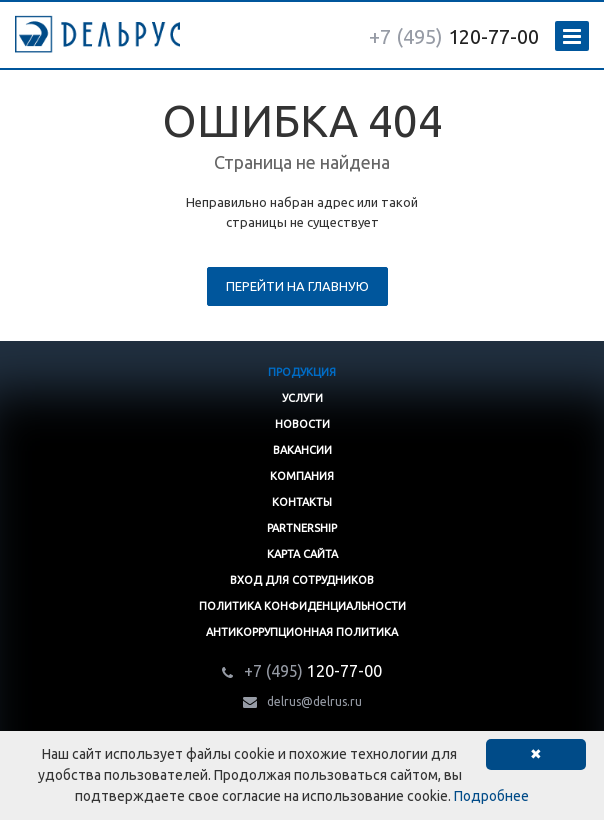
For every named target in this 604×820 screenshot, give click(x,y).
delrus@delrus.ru (314, 701)
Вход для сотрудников (302, 580)
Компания (302, 476)
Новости (302, 424)
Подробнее (491, 796)
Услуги (302, 398)
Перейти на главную (297, 286)
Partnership (302, 528)
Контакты (302, 502)
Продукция (302, 372)
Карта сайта (302, 554)
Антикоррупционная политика (302, 632)
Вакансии (302, 450)
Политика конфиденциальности (302, 606)
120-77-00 (454, 36)
